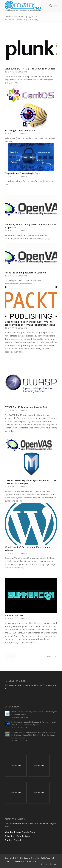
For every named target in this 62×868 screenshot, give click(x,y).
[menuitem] (49, 6)
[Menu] (56, 6)
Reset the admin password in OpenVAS (26, 273)
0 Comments (22, 72)
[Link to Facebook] (42, 864)
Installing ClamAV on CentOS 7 (21, 131)
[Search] (49, 6)
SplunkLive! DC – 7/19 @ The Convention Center (30, 69)
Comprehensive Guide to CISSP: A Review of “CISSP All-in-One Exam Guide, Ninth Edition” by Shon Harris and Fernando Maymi (34, 735)
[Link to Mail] (55, 864)
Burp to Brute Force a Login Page (22, 173)
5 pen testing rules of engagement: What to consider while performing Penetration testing (30, 323)
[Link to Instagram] (51, 864)
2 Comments (22, 410)
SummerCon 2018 (14, 615)
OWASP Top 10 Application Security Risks (26, 407)
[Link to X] (46, 864)
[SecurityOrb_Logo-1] (26, 6)
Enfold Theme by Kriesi (27, 861)
